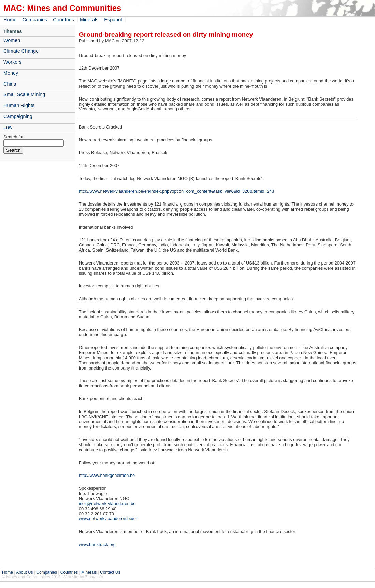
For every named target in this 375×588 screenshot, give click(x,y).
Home (10, 20)
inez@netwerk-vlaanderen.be (107, 504)
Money (11, 73)
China (10, 84)
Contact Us (110, 572)
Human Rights (19, 105)
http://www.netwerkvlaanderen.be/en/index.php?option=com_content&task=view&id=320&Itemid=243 (177, 191)
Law (8, 127)
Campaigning (18, 116)
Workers (12, 62)
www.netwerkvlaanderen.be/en (109, 519)
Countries (63, 20)
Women (12, 40)
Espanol (113, 20)
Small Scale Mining (24, 94)
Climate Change (21, 51)
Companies (35, 20)
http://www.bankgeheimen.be (107, 475)
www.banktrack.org (97, 545)
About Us (24, 572)
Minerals (89, 20)
